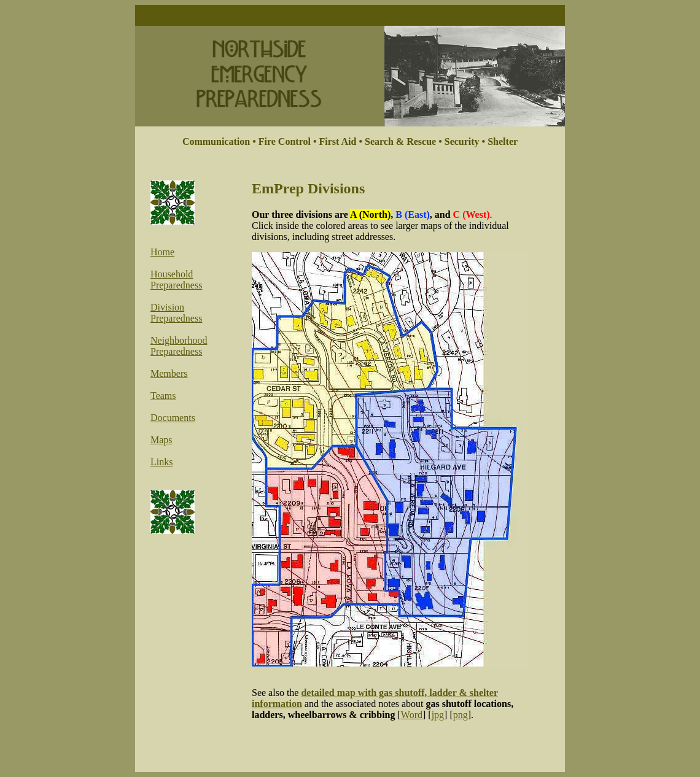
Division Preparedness (176, 313)
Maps (161, 440)
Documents (173, 418)
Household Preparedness (176, 280)
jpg (438, 715)
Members (169, 373)
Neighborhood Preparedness (179, 346)
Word (412, 715)
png (461, 715)
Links (161, 462)
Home (162, 252)
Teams (163, 396)
